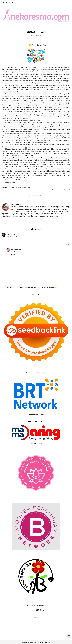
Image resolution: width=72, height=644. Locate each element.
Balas (68, 244)
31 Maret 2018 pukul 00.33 (14, 237)
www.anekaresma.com (32, 643)
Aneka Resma (48, 643)
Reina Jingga (11, 234)
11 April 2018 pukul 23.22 (18, 252)
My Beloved (40, 195)
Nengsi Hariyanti (17, 249)
